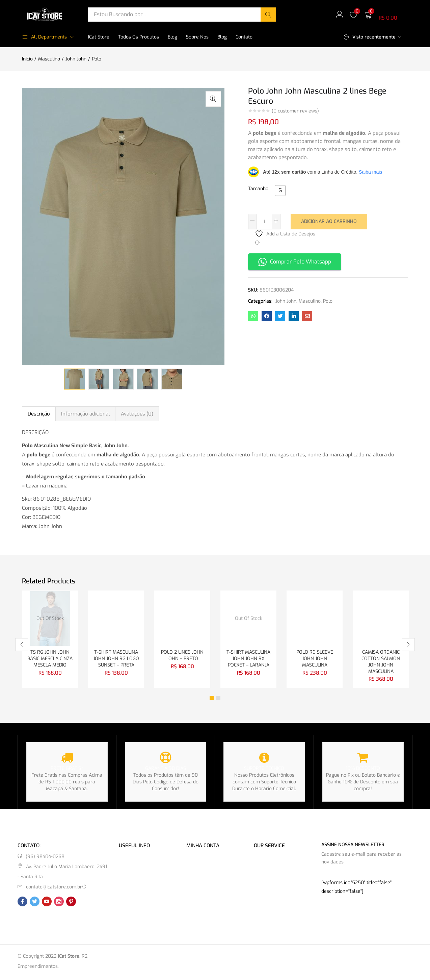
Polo (97, 59)
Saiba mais (370, 172)
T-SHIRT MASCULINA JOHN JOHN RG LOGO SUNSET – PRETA (116, 659)
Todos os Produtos (139, 37)
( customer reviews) (295, 111)
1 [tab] (212, 700)
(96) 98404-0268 (45, 858)
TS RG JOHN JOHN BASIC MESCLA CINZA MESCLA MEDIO (50, 659)
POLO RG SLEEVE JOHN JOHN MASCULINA (315, 659)
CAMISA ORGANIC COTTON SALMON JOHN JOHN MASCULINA (381, 663)
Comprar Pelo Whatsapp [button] (295, 261)
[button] (386, 14)
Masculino (49, 59)
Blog (172, 37)
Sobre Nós (197, 37)
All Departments (44, 37)
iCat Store (99, 37)
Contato (244, 37)
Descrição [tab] (39, 414)
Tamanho (258, 189)
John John (76, 59)
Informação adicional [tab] (85, 414)
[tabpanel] (50, 640)
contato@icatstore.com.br (54, 889)
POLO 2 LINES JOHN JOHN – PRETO (182, 656)
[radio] (280, 191)
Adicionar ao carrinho (329, 221)
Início (27, 59)
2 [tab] (218, 700)
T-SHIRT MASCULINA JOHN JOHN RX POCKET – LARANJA (248, 659)
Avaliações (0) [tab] (137, 414)
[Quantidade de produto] (264, 222)
